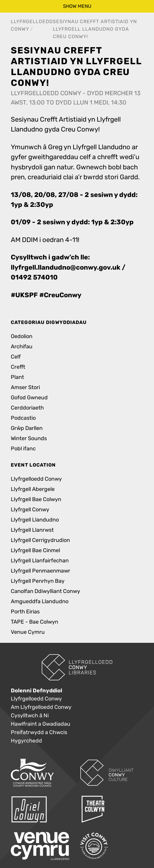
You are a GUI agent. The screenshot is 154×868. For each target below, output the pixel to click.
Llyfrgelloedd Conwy (36, 479)
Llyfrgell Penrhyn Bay (38, 581)
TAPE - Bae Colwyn (35, 622)
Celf (16, 357)
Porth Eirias (25, 612)
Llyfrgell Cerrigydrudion (40, 540)
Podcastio (23, 418)
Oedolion (22, 336)
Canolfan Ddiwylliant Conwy (45, 591)
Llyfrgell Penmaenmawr (41, 571)
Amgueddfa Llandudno (40, 602)
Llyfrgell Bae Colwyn (36, 499)
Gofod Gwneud (29, 398)
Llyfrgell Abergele (33, 489)
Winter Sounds (29, 439)
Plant (17, 377)
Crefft (18, 367)
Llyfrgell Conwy (30, 510)
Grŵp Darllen (27, 428)
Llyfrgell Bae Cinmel (35, 550)
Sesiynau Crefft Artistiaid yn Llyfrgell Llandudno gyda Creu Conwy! (95, 29)
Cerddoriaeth (27, 408)
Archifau (22, 347)
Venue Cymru (28, 632)
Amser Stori (25, 387)
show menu (77, 6)
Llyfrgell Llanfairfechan (40, 561)
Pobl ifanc (23, 449)
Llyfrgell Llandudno (35, 520)
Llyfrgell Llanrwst (32, 530)
